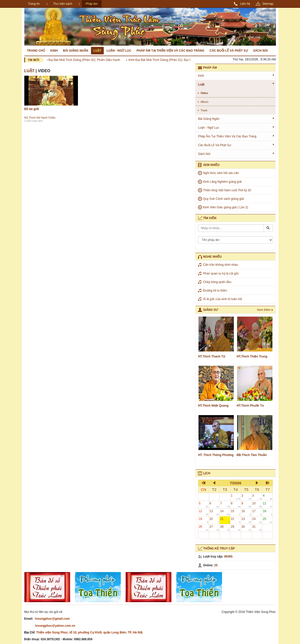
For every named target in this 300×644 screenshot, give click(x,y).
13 (214, 513)
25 (268, 520)
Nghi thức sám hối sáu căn (221, 173)
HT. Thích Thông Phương (216, 455)
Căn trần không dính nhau (220, 265)
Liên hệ (245, 4)
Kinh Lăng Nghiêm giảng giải (222, 182)
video (204, 93)
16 (246, 513)
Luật (97, 51)
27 (214, 528)
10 (257, 505)
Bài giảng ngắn (76, 51)
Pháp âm (91, 4)
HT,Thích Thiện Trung (252, 356)
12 (204, 513)
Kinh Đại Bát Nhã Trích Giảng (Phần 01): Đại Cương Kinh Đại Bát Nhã (177, 60)
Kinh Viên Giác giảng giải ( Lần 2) (226, 207)
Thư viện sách (63, 4)
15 (236, 513)
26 (204, 528)
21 (225, 520)
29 (236, 528)
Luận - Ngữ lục (119, 51)
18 (268, 513)
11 (268, 505)
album (204, 102)
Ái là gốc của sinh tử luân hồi (222, 299)
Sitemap (268, 4)
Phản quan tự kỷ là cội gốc (221, 273)
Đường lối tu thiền (215, 291)
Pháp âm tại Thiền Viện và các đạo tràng (170, 51)
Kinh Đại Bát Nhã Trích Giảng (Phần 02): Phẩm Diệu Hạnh (82, 60)
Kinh (54, 51)
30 (246, 528)
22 (236, 520)
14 (225, 513)
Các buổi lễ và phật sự (229, 51)
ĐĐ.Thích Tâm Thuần (252, 455)
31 (257, 528)
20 (214, 520)
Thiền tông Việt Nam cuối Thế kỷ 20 (227, 190)
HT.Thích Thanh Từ (212, 356)
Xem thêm (264, 310)
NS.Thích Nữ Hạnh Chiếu (40, 118)
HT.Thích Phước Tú (250, 406)
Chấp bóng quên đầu (217, 282)
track (204, 110)
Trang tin (34, 4)
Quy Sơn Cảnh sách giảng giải (223, 199)
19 (204, 520)
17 (257, 513)
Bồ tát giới (32, 109)
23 (246, 520)
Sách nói (261, 51)
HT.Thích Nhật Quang (213, 406)
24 (257, 520)
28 (225, 528)
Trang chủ (36, 51)
